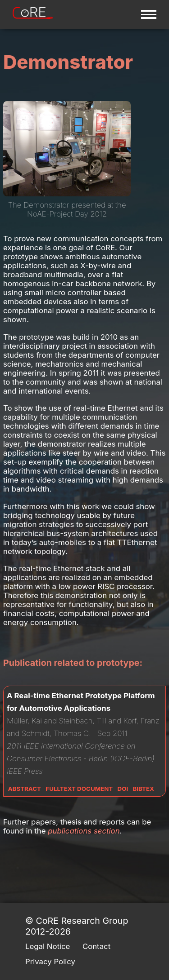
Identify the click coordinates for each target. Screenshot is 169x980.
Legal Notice (48, 946)
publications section (84, 831)
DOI (123, 789)
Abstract (25, 789)
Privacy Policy (50, 962)
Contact (96, 946)
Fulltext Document (79, 789)
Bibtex (144, 789)
